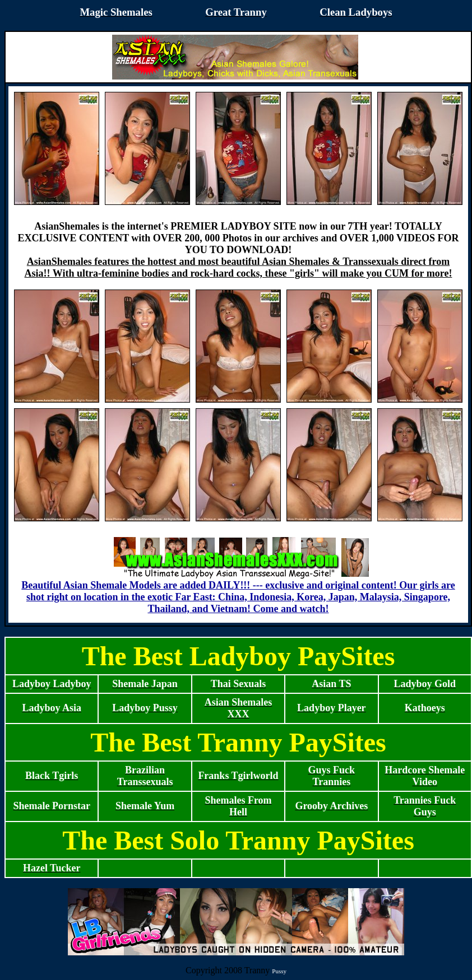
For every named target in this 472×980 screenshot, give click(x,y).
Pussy (279, 971)
